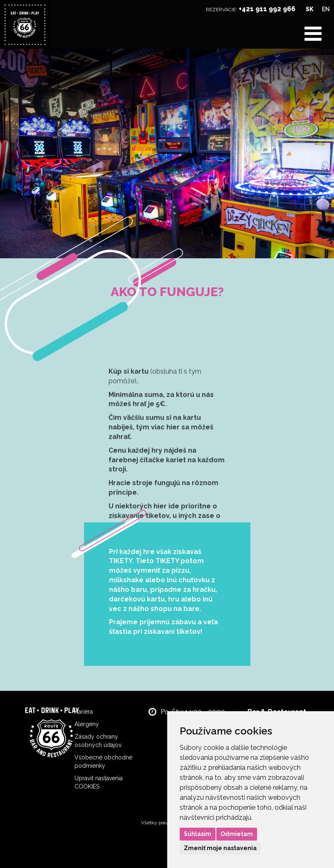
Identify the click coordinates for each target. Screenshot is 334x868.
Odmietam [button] (237, 834)
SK (310, 9)
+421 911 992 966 (267, 9)
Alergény (87, 724)
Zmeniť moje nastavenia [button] (220, 848)
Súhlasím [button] (198, 834)
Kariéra (84, 712)
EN (326, 9)
